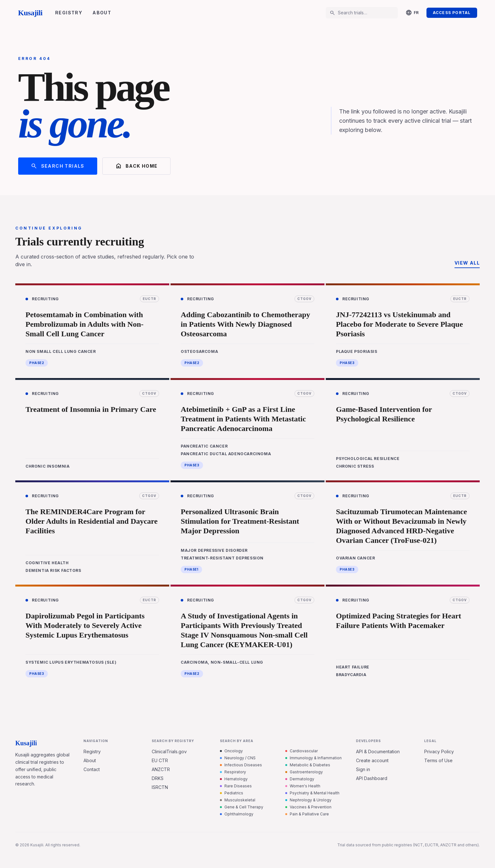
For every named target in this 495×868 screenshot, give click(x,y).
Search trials (58, 166)
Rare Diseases (236, 786)
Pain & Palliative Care (307, 814)
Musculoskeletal (238, 800)
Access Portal (452, 13)
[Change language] (412, 13)
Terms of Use (438, 760)
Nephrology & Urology (308, 800)
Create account (372, 760)
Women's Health (303, 786)
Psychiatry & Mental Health (312, 793)
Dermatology (300, 779)
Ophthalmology (237, 814)
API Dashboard (372, 778)
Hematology (234, 779)
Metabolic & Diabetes (308, 765)
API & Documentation (378, 751)
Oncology (231, 751)
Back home (137, 166)
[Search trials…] (366, 13)
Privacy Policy (439, 751)
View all (467, 263)
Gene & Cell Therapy (242, 807)
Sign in (363, 769)
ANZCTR (161, 769)
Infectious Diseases (241, 765)
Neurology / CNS (238, 758)
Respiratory (233, 772)
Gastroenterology (304, 772)
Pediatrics (232, 793)
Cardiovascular (302, 751)
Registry (69, 13)
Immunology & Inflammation (313, 758)
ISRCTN (160, 787)
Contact (92, 769)
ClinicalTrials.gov (169, 751)
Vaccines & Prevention (308, 807)
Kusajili (30, 13)
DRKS (158, 778)
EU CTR (160, 760)
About (102, 13)
